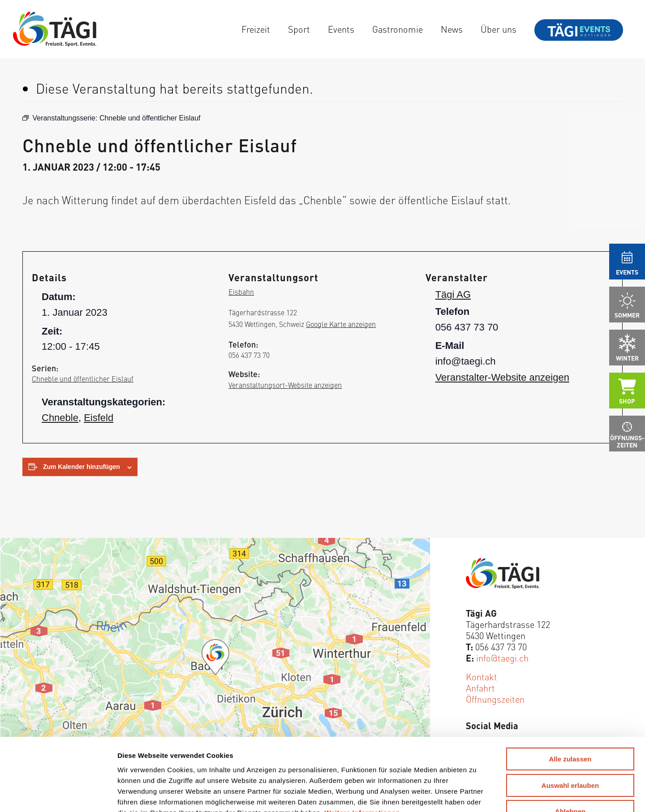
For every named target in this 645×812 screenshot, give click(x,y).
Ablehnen (570, 746)
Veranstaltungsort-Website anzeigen (285, 385)
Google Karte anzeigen (341, 324)
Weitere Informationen (363, 747)
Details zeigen (461, 794)
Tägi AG (453, 294)
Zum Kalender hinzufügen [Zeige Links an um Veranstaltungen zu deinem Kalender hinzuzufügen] (82, 467)
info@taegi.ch (502, 658)
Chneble (60, 418)
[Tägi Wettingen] (55, 29)
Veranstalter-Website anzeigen (502, 377)
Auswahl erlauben (570, 720)
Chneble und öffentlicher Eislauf (83, 378)
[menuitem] (256, 29)
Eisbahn (241, 292)
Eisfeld (99, 418)
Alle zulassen (570, 694)
